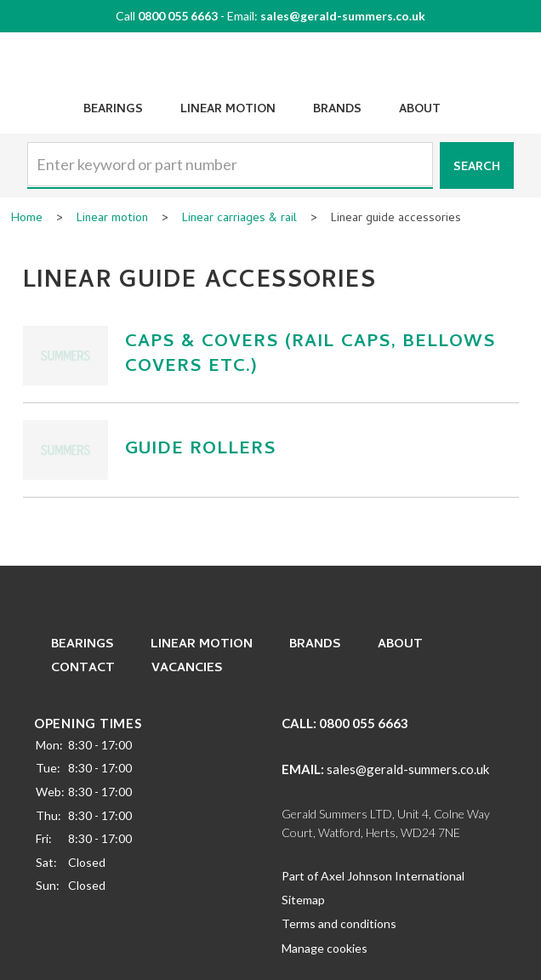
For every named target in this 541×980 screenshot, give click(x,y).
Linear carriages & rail (239, 219)
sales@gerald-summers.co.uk (343, 16)
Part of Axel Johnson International (373, 876)
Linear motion (112, 219)
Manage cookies (325, 948)
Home (27, 219)
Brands (337, 110)
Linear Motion (228, 110)
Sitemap (303, 900)
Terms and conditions (339, 923)
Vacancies (187, 669)
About (420, 110)
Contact (83, 669)
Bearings (113, 110)
